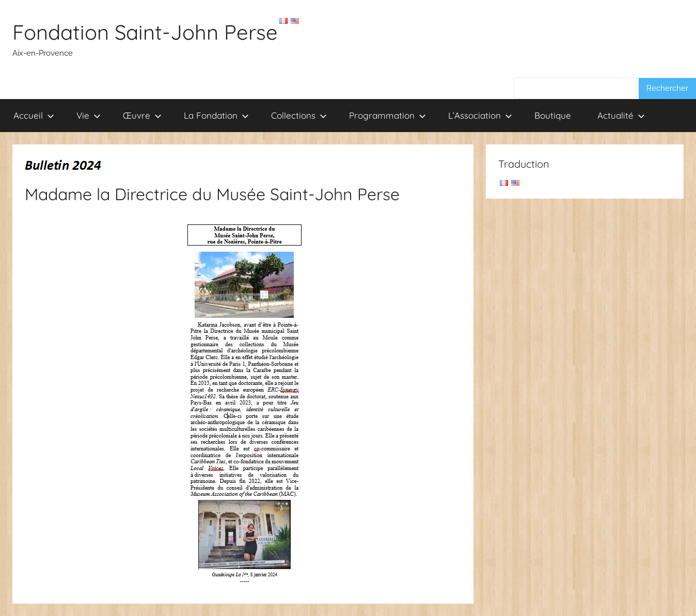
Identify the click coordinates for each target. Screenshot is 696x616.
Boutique (553, 115)
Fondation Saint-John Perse (145, 32)
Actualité (621, 115)
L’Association (480, 115)
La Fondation (216, 115)
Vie (89, 115)
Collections (299, 115)
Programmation (387, 115)
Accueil (34, 115)
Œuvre (142, 115)
